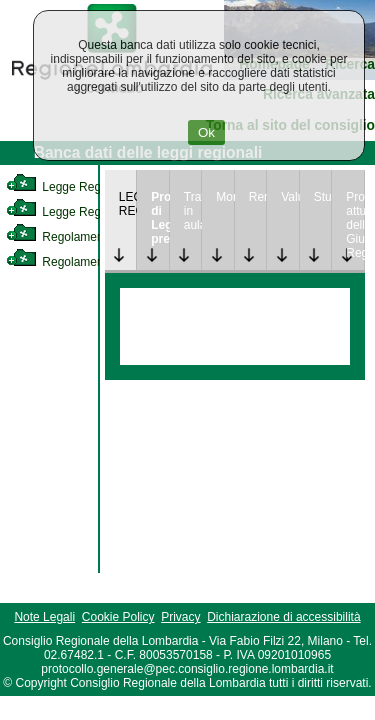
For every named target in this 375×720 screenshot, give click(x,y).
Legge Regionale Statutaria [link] (97, 212)
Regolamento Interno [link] (80, 237)
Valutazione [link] (290, 197)
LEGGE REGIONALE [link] (128, 204)
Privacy (180, 617)
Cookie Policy (118, 617)
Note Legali (44, 617)
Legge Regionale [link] (69, 187)
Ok (206, 132)
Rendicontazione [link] (258, 197)
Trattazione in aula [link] (193, 211)
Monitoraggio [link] (225, 197)
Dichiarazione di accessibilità (283, 617)
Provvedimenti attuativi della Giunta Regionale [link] (355, 225)
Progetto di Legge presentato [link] (160, 218)
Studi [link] (323, 197)
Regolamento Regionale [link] (88, 262)
